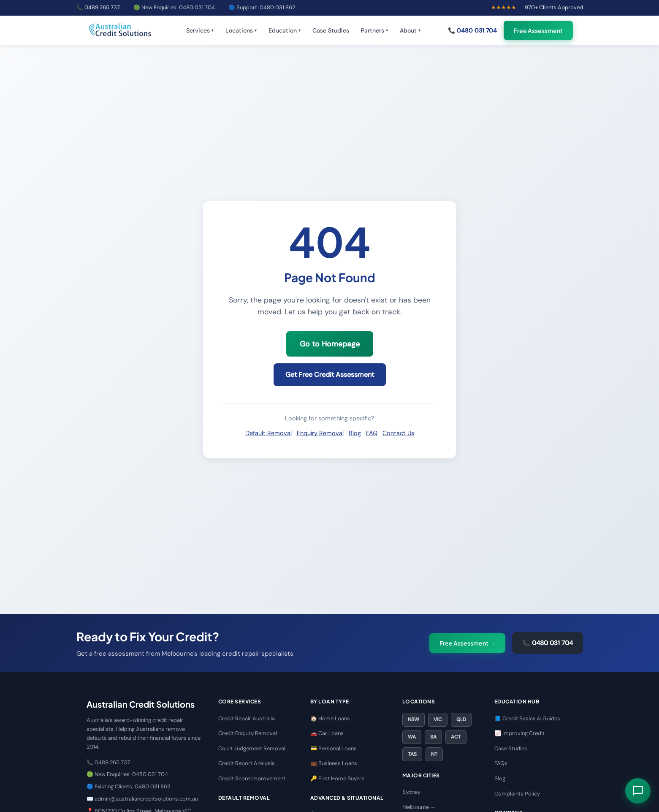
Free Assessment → (467, 643)
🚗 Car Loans (327, 733)
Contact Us (398, 433)
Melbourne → (419, 807)
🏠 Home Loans (330, 718)
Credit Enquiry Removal (248, 733)
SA (433, 737)
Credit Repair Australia (247, 718)
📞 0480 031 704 (472, 30)
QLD (461, 719)
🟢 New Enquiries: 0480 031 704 (174, 7)
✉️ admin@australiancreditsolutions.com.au (142, 799)
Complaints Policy (517, 794)
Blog (355, 433)
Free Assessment (538, 30)
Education (285, 30)
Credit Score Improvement (252, 778)
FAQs (501, 763)
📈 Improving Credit (519, 733)
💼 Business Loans (334, 763)
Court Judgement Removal (252, 748)
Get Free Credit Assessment (330, 375)
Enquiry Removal (320, 433)
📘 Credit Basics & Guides (527, 718)
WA (412, 737)
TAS (412, 754)
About (410, 30)
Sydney (411, 792)
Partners (374, 30)
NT (434, 754)
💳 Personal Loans (334, 748)
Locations (241, 30)
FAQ (372, 433)
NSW (414, 719)
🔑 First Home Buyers (337, 778)
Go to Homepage (330, 344)
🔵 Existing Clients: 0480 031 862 (128, 786)
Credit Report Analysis (247, 763)
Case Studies (331, 30)
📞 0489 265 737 (98, 7)
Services (200, 30)
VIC (438, 719)
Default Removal (268, 433)
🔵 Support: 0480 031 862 (262, 7)
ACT (456, 737)
